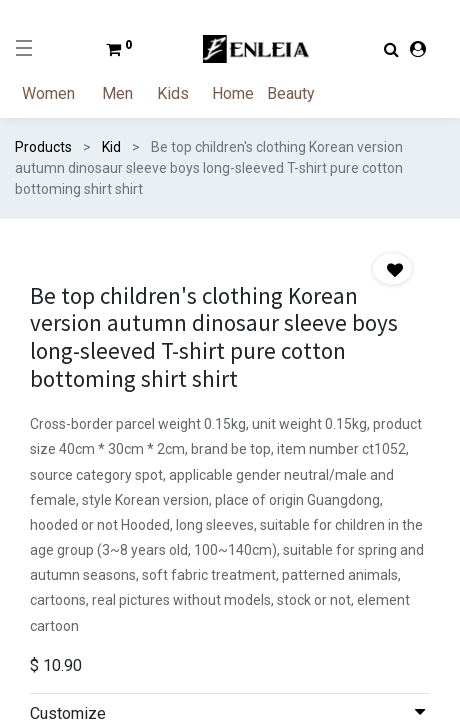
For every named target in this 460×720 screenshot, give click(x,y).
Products (43, 147)
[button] (392, 268)
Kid (111, 147)
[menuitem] (60, 94)
